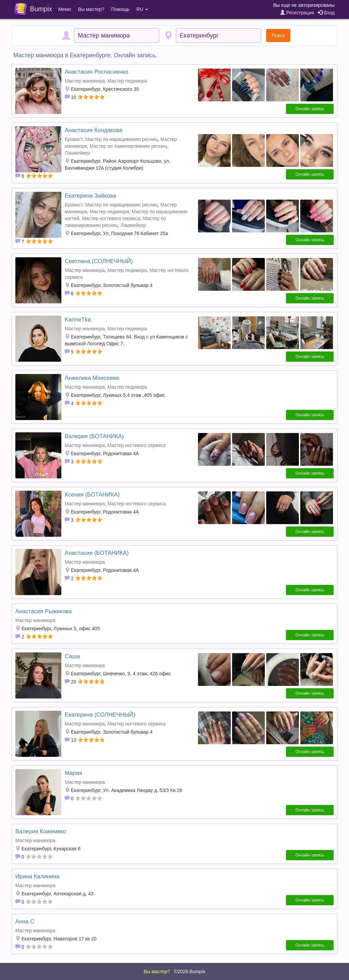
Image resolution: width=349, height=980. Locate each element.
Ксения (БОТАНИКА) (92, 495)
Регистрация (297, 13)
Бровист (74, 139)
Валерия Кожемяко (41, 831)
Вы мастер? (91, 9)
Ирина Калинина (37, 876)
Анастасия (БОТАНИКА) (97, 553)
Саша (72, 656)
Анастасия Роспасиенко (96, 72)
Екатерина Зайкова (90, 196)
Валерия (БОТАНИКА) (94, 436)
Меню (65, 9)
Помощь (120, 9)
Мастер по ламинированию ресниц (128, 146)
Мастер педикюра (127, 81)
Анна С (25, 921)
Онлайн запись (310, 109)
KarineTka (78, 320)
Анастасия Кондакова (94, 130)
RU (142, 9)
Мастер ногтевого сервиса (111, 218)
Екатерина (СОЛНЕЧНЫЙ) (100, 715)
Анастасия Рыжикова (43, 611)
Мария (73, 773)
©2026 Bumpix (189, 971)
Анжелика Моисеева (92, 378)
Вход (326, 13)
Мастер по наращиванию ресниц (122, 139)
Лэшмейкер (78, 153)
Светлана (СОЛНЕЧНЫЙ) (99, 261)
